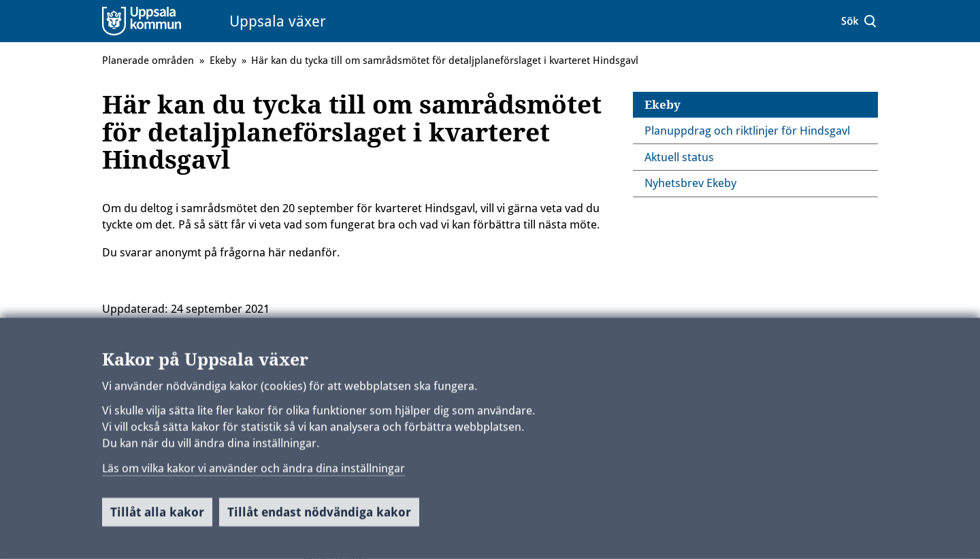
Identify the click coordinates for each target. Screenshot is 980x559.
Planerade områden (148, 61)
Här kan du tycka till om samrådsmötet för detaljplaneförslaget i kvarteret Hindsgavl (445, 61)
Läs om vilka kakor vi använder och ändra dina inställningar (254, 473)
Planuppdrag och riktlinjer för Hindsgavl (747, 131)
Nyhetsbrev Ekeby (690, 183)
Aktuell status (679, 157)
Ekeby (663, 105)
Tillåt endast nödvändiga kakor (319, 516)
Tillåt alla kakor (157, 516)
